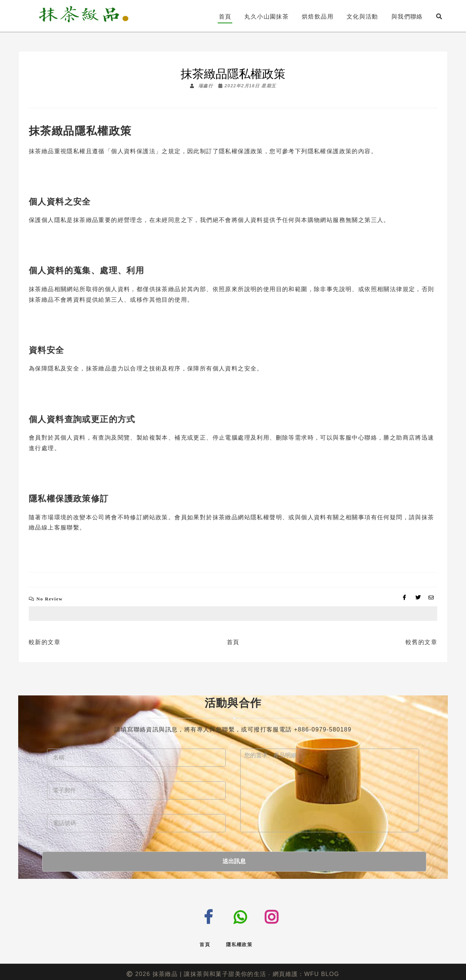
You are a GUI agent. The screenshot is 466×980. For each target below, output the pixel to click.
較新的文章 (45, 642)
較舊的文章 (421, 642)
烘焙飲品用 (318, 17)
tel (245, 916)
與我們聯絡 (407, 17)
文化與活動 (362, 17)
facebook (214, 916)
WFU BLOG (322, 969)
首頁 (225, 17)
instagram (278, 915)
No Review (50, 599)
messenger (181, 914)
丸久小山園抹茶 (266, 17)
